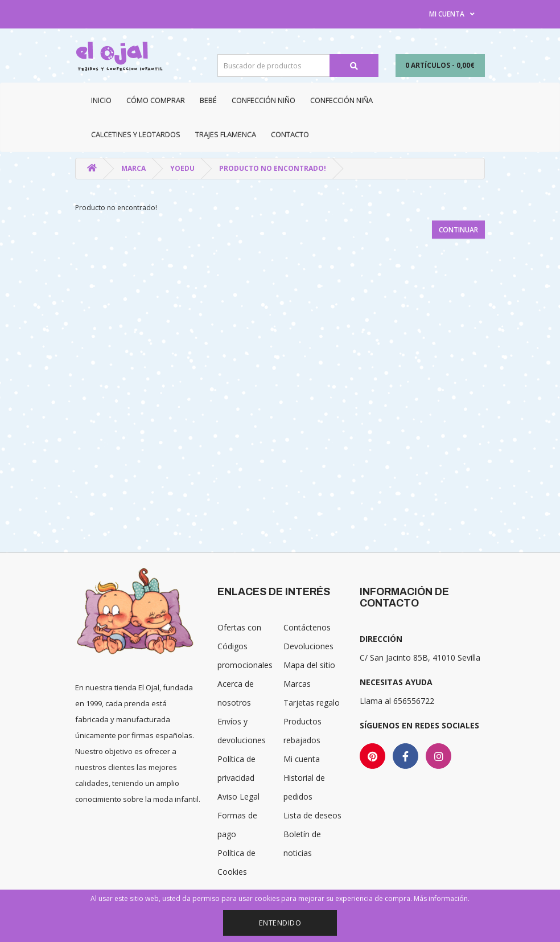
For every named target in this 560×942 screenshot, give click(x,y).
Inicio (101, 100)
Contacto (290, 134)
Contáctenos (307, 627)
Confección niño (263, 100)
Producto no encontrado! (273, 168)
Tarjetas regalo (312, 703)
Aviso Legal (238, 796)
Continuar (458, 230)
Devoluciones (308, 646)
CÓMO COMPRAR (156, 100)
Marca (133, 168)
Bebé (208, 100)
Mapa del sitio (309, 665)
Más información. (442, 898)
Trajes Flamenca (226, 134)
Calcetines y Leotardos (136, 134)
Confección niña (341, 100)
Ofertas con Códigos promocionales (245, 646)
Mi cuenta (302, 759)
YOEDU (182, 168)
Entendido (280, 923)
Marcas (297, 684)
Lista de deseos (312, 815)
